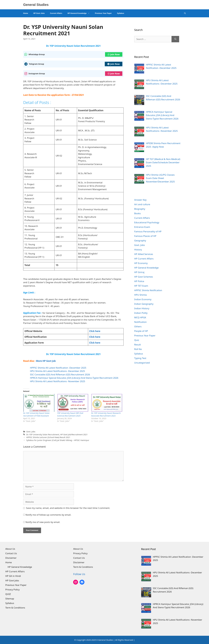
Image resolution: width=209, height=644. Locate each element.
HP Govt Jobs (39, 13)
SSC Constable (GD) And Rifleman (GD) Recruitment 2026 (60, 374)
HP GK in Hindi (13, 576)
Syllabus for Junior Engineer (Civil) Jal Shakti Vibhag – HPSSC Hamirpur (58, 440)
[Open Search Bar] (185, 13)
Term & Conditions (15, 608)
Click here (95, 331)
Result (137, 345)
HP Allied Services (144, 254)
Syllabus (121, 13)
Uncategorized (142, 363)
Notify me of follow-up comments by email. (48, 515)
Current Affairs (56, 13)
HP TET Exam (141, 286)
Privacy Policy (12, 590)
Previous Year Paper (103, 13)
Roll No (138, 349)
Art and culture (142, 204)
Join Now (114, 54)
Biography (140, 209)
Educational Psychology (147, 222)
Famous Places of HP (145, 236)
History (138, 250)
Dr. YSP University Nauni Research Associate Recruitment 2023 (106, 414)
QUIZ (8, 594)
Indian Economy (143, 299)
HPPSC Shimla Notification (148, 290)
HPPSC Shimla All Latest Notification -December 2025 (58, 368)
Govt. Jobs (31, 432)
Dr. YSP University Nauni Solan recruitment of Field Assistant (36, 414)
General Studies (36, 5)
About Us (10, 549)
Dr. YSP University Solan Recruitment (43, 435)
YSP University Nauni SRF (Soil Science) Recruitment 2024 (70, 414)
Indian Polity (141, 313)
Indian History (142, 308)
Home (26, 13)
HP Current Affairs (144, 259)
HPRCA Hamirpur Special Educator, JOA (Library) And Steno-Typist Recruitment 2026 (74, 378)
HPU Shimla (140, 295)
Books (137, 213)
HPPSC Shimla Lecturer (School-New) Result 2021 (48, 437)
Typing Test (140, 358)
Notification (140, 322)
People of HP (141, 331)
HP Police (139, 281)
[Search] (175, 39)
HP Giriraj (139, 272)
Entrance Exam (142, 227)
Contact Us (11, 553)
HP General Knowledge (80, 13)
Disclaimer (11, 558)
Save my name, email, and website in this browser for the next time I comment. (68, 508)
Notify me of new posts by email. (43, 522)
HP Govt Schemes (144, 277)
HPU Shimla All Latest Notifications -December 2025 (57, 371)
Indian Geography (144, 304)
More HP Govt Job (46, 361)
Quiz (137, 340)
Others (138, 326)
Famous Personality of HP (148, 231)
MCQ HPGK (140, 317)
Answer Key (140, 200)
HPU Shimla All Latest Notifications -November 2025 (58, 381)
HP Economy (141, 263)
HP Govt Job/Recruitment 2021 (74, 435)
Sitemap (10, 599)
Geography (140, 241)
